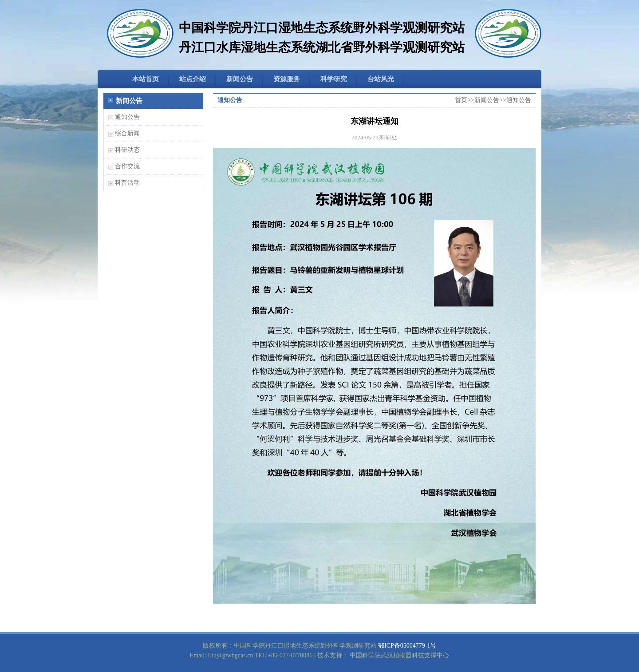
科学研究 (334, 79)
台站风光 (381, 79)
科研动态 (127, 150)
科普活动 (127, 183)
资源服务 (287, 79)
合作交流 (127, 166)
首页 (461, 100)
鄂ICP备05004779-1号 (407, 646)
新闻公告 (240, 79)
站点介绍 (193, 79)
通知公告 (127, 117)
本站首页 (146, 79)
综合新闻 (127, 133)
